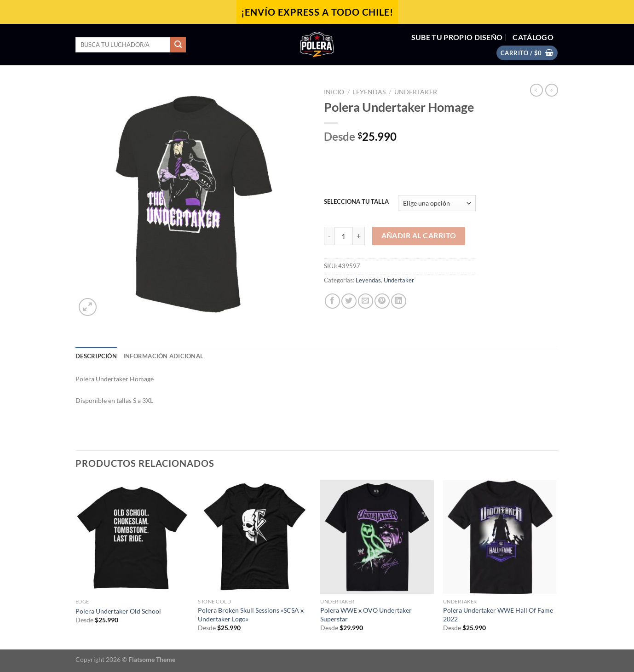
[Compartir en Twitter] (349, 301)
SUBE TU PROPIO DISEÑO (457, 37)
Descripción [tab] (96, 356)
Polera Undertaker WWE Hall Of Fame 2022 (498, 615)
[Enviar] (178, 45)
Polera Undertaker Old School (118, 611)
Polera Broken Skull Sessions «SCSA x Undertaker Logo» (251, 615)
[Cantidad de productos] (344, 236)
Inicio (334, 92)
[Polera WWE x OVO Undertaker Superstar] (377, 537)
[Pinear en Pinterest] (382, 301)
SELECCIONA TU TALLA (356, 202)
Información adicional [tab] (163, 356)
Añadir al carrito (419, 235)
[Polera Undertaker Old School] (132, 537)
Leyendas (369, 92)
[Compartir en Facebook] (332, 301)
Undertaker (416, 92)
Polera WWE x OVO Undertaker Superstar (366, 615)
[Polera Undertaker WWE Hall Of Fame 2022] (500, 537)
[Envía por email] (366, 301)
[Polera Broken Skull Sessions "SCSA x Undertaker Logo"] (255, 537)
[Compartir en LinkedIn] (399, 301)
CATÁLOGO (533, 37)
